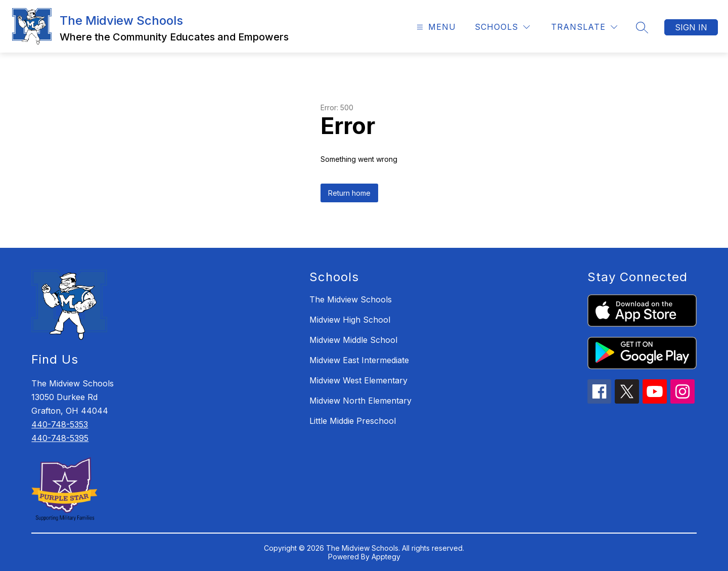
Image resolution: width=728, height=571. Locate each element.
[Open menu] (435, 27)
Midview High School (350, 320)
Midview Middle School (353, 340)
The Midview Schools (351, 299)
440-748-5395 (60, 438)
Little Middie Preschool (353, 421)
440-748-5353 (60, 424)
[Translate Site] (584, 27)
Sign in (691, 27)
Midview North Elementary (360, 401)
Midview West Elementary (358, 380)
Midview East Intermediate (359, 360)
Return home (349, 193)
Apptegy (386, 557)
